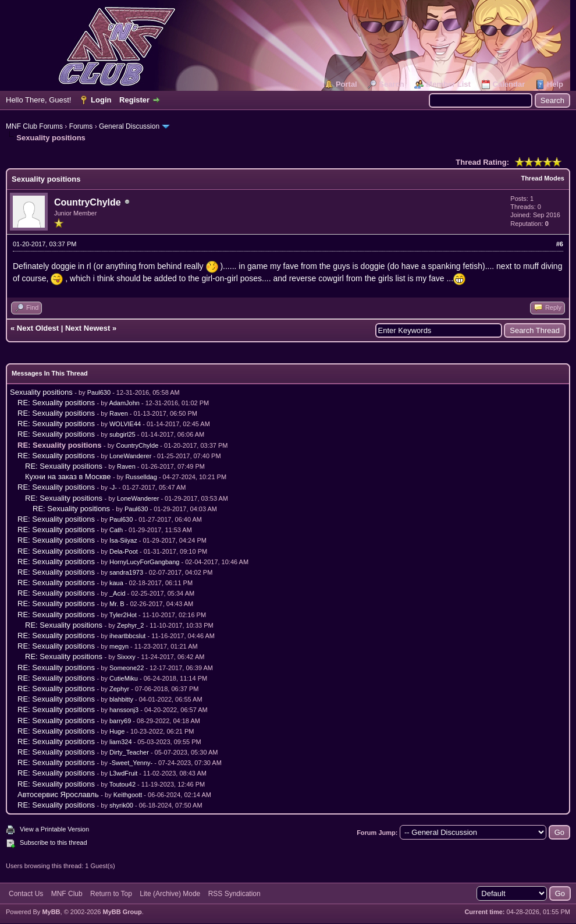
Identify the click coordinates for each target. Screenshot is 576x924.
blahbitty (121, 699)
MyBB (51, 912)
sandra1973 (126, 572)
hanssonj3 (124, 710)
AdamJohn (124, 403)
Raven (119, 413)
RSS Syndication (234, 894)
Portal (346, 84)
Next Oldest (38, 328)
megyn (119, 646)
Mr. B (117, 604)
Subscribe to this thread (54, 842)
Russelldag (141, 477)
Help (555, 84)
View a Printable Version (54, 829)
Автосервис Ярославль (58, 794)
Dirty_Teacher (129, 752)
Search (391, 84)
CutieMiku (124, 678)
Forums (81, 126)
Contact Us (26, 894)
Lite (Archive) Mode (170, 894)
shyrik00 (121, 805)
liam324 (121, 742)
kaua (116, 583)
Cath (116, 530)
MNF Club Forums (34, 126)
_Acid (118, 593)
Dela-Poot (124, 551)
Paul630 (99, 392)
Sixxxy (126, 657)
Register (134, 100)
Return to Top (111, 894)
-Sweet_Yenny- (131, 763)
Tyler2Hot (123, 615)
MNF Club (67, 894)
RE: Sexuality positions (56, 403)
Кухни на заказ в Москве (68, 477)
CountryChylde (88, 202)
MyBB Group (122, 912)
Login (101, 100)
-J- (113, 487)
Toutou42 (122, 784)
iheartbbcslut (127, 636)
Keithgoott (128, 795)
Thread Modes (543, 178)
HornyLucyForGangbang (144, 562)
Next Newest (88, 328)
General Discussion (129, 126)
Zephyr (119, 689)
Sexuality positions (41, 392)
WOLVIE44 (125, 424)
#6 (560, 244)
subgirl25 (122, 434)
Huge (117, 731)
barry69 (120, 721)
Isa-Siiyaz (123, 540)
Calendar (509, 84)
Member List (448, 84)
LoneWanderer (130, 456)
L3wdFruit (123, 773)
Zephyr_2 (130, 625)
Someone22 (127, 668)
